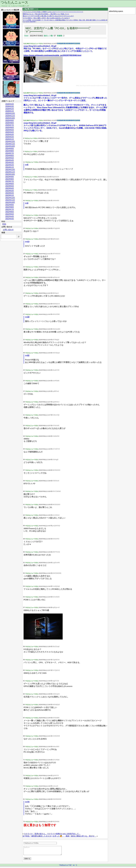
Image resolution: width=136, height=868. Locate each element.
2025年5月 (10, 130)
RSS (4, 224)
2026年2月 (10, 109)
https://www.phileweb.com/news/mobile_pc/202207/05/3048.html (52, 55)
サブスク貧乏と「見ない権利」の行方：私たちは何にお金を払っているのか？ (46, 18)
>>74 (27, 802)
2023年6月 (10, 184)
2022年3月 (10, 219)
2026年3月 (10, 106)
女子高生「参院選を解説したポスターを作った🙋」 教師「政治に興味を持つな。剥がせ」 (59, 836)
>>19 (27, 317)
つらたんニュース (14, 2)
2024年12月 (10, 142)
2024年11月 (10, 144)
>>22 (27, 355)
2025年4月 (10, 132)
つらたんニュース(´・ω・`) (68, 867)
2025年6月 (10, 127)
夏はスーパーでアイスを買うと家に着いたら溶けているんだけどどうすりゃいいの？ (48, 16)
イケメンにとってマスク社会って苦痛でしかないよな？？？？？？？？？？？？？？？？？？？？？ (53, 12)
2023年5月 (10, 186)
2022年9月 (10, 205)
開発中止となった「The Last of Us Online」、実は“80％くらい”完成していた (46, 14)
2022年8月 (10, 207)
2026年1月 (10, 111)
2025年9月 (10, 120)
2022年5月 (10, 214)
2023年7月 (10, 181)
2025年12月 (10, 113)
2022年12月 (10, 198)
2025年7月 (10, 125)
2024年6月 (10, 156)
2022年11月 (10, 200)
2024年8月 (10, 151)
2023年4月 (10, 188)
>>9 (27, 203)
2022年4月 (10, 216)
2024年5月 (10, 158)
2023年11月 (10, 172)
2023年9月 (10, 177)
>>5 (27, 165)
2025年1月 (10, 139)
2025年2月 (10, 137)
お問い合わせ (8, 230)
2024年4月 (10, 160)
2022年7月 (10, 209)
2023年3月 (10, 191)
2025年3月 (10, 134)
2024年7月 (10, 153)
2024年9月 (10, 149)
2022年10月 (10, 202)
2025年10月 (10, 118)
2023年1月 (10, 195)
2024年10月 (10, 146)
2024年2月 (10, 165)
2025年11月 (10, 116)
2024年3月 (10, 163)
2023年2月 (10, 193)
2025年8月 (10, 123)
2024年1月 (10, 167)
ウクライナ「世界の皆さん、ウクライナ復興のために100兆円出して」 (52, 834)
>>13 (27, 242)
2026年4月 (10, 104)
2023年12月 (10, 170)
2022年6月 (10, 212)
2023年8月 (10, 179)
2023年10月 (10, 174)
